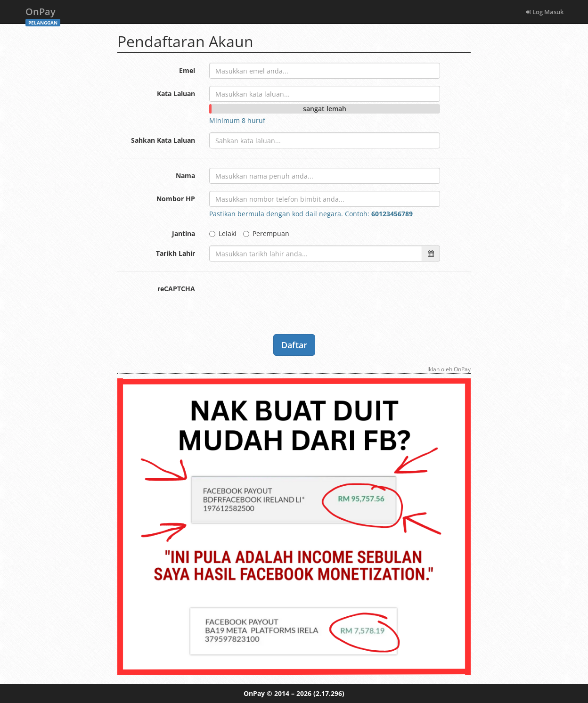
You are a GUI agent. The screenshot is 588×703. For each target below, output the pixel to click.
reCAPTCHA (176, 289)
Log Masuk (545, 12)
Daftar (294, 345)
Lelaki (223, 233)
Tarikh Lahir (176, 253)
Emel (187, 70)
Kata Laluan (176, 94)
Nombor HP (176, 199)
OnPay (43, 14)
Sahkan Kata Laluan (163, 140)
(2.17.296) (329, 693)
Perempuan (266, 233)
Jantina (184, 233)
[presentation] (281, 299)
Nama (185, 176)
